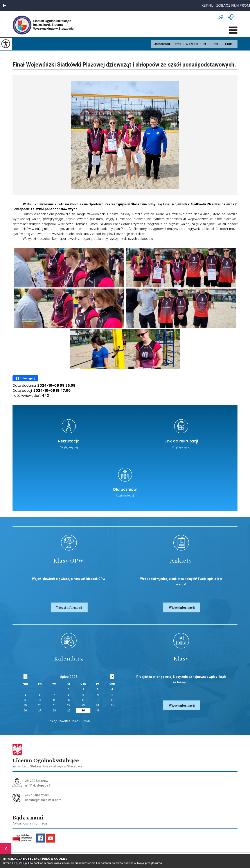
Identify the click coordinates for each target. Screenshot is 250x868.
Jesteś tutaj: (163, 44)
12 (25, 700)
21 (54, 705)
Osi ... (215, 44)
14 (54, 700)
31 (98, 710)
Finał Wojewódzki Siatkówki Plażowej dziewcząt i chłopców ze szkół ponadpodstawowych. (124, 65)
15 (69, 700)
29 (69, 710)
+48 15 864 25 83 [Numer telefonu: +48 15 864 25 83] (37, 795)
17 (98, 700)
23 (83, 705)
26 (25, 710)
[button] (4, 5)
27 (40, 710)
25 (112, 705)
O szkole (190, 44)
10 (98, 695)
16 (83, 700)
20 (40, 705)
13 (40, 700)
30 (83, 710)
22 (69, 705)
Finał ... (227, 44)
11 (112, 695)
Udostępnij (25, 378)
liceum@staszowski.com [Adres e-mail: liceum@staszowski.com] (43, 800)
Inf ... (203, 44)
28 (54, 710)
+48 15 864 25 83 (231, 17)
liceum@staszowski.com (220, 17)
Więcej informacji (69, 607)
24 (98, 705)
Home (177, 44)
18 (112, 700)
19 (25, 705)
